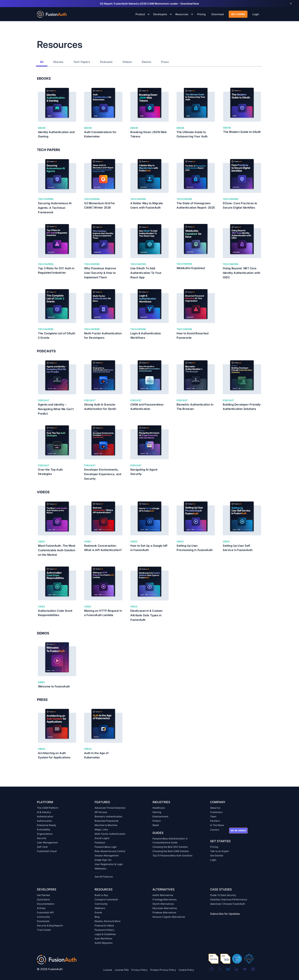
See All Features (104, 877)
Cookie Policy (186, 970)
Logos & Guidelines (105, 934)
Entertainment (160, 816)
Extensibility (44, 829)
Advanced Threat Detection (110, 808)
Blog (97, 917)
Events (98, 912)
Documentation (46, 904)
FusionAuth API (45, 912)
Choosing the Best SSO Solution (170, 847)
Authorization (44, 821)
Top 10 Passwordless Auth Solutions (172, 856)
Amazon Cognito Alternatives (169, 917)
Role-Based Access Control (110, 851)
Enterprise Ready (47, 825)
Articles (41, 908)
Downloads (43, 921)
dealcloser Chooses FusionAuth (228, 904)
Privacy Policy (139, 970)
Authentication (45, 816)
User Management (47, 842)
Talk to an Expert (220, 851)
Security (42, 838)
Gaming (157, 812)
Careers (215, 830)
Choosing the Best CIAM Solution (171, 851)
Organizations (45, 834)
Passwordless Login (106, 847)
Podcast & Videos (104, 925)
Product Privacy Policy (163, 970)
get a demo (238, 14)
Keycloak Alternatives (165, 908)
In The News (217, 825)
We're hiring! (238, 831)
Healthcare (159, 808)
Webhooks (100, 869)
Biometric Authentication (108, 816)
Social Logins (102, 838)
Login (213, 860)
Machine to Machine (106, 825)
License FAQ (122, 970)
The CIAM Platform (48, 808)
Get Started (217, 856)
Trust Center (44, 930)
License (108, 970)
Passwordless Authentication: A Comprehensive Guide (170, 841)
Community (43, 917)
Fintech (157, 821)
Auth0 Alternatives (163, 895)
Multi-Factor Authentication (110, 834)
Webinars (100, 908)
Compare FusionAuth (106, 899)
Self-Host (42, 847)
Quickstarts (43, 899)
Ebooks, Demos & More (108, 921)
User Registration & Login (109, 864)
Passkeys (100, 842)
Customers (216, 812)
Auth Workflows (103, 939)
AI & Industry (44, 812)
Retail (156, 825)
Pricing (214, 847)
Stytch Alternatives (163, 904)
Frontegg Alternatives (165, 899)
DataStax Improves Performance (229, 899)
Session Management (107, 856)
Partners (215, 821)
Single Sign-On (103, 860)
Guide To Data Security (223, 895)
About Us (215, 808)
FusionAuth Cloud (47, 851)
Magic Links (101, 829)
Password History (104, 930)
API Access (101, 812)
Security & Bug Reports (50, 925)
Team (213, 816)
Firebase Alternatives (164, 912)
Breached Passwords (106, 821)
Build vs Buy (101, 895)
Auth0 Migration (104, 943)
